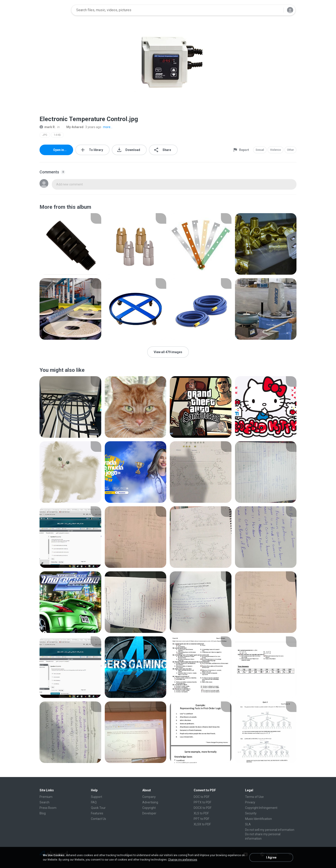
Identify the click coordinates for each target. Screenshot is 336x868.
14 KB (57, 135)
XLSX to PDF (202, 824)
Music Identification (258, 819)
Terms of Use (254, 797)
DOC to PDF (202, 797)
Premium (46, 797)
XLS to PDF (201, 813)
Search (44, 802)
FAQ (94, 802)
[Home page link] (54, 10)
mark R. (48, 127)
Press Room (48, 808)
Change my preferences (183, 860)
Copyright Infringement (261, 808)
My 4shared (72, 127)
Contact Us (98, 819)
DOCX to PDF (203, 808)
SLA (248, 824)
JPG (45, 135)
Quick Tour (98, 808)
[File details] (70, 244)
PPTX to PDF (202, 802)
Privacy (250, 802)
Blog (43, 813)
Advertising (150, 802)
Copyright (149, 808)
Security (251, 813)
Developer (149, 813)
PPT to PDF (201, 819)
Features (97, 813)
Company (149, 797)
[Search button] (278, 10)
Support (97, 797)
